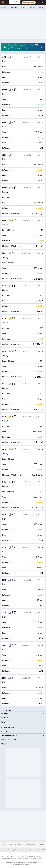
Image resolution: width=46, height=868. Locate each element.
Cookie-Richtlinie (33, 862)
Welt (3, 845)
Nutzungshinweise (11, 862)
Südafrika (21, 845)
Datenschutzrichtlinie (22, 862)
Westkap (32, 845)
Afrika (11, 845)
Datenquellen (27, 864)
